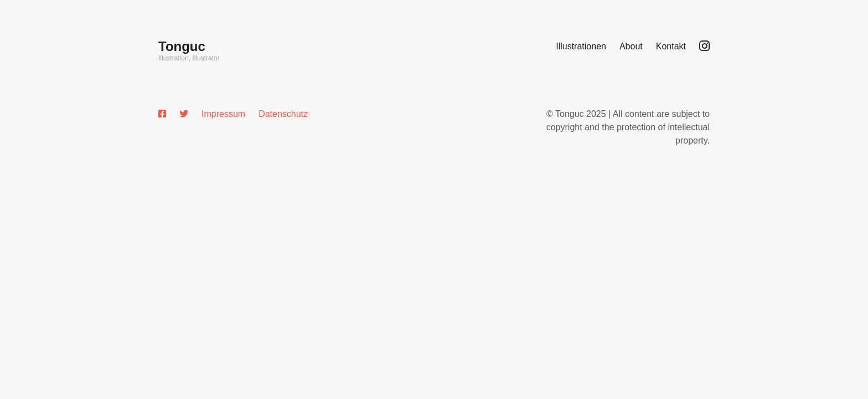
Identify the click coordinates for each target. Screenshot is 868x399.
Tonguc (182, 46)
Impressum (223, 114)
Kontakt (671, 46)
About (631, 46)
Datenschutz (283, 114)
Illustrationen (581, 46)
